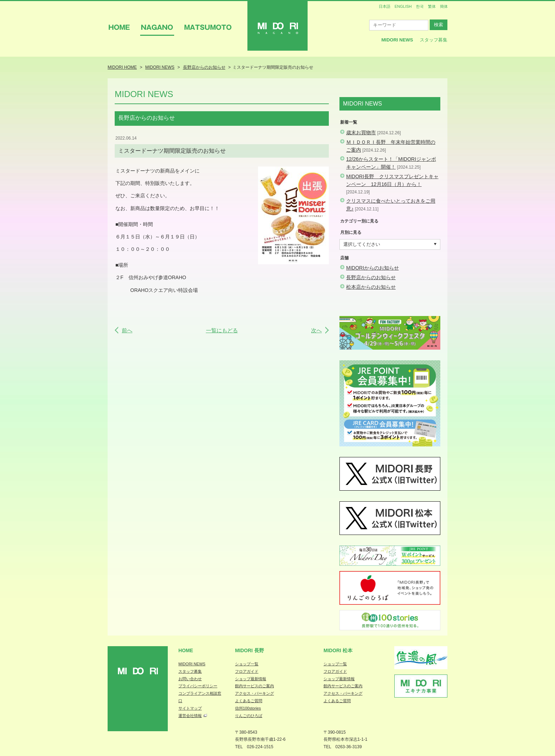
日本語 (385, 6)
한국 (420, 6)
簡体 (444, 6)
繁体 (432, 6)
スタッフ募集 (434, 40)
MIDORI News (397, 40)
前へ (127, 330)
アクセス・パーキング (254, 693)
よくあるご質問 (249, 701)
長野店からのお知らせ (371, 277)
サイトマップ (190, 708)
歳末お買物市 (361, 132)
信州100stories (248, 708)
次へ (316, 330)
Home (186, 650)
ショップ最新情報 (251, 679)
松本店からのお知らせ (371, 287)
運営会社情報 (190, 716)
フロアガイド (247, 671)
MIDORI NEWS (192, 664)
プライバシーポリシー (198, 686)
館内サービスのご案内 (254, 686)
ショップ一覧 (247, 664)
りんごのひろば (249, 716)
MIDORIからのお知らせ (373, 268)
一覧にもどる (222, 330)
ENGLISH (403, 6)
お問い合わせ (190, 679)
